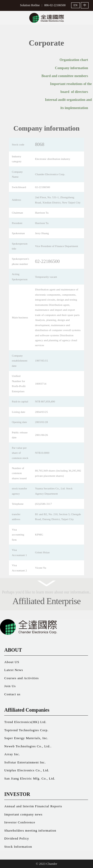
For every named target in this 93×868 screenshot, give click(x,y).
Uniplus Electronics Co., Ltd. (27, 770)
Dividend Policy (17, 838)
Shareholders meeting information (30, 830)
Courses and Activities (21, 678)
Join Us (10, 686)
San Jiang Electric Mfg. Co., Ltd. (30, 778)
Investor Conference (20, 822)
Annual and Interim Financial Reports (33, 806)
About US (12, 662)
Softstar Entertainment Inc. (25, 762)
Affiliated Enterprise (46, 601)
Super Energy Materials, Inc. (26, 738)
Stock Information (18, 847)
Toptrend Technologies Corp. (26, 730)
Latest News (14, 670)
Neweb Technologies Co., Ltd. (27, 746)
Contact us (12, 694)
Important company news (23, 814)
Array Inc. (12, 754)
